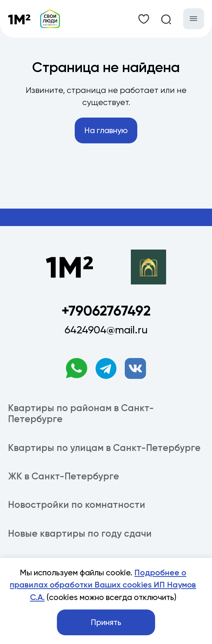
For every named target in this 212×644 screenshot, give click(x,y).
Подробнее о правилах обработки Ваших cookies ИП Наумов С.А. (103, 585)
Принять (106, 622)
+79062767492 (106, 311)
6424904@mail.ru (106, 330)
